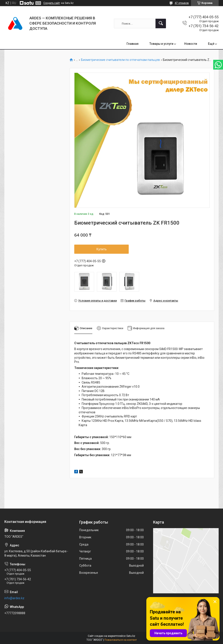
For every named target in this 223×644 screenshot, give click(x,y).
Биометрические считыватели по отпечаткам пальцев (120, 60)
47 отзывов (182, 3)
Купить (102, 249)
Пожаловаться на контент (121, 640)
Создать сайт (52, 3)
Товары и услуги (161, 44)
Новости (191, 44)
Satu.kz (131, 636)
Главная (133, 44)
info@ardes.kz (14, 598)
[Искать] (161, 23)
